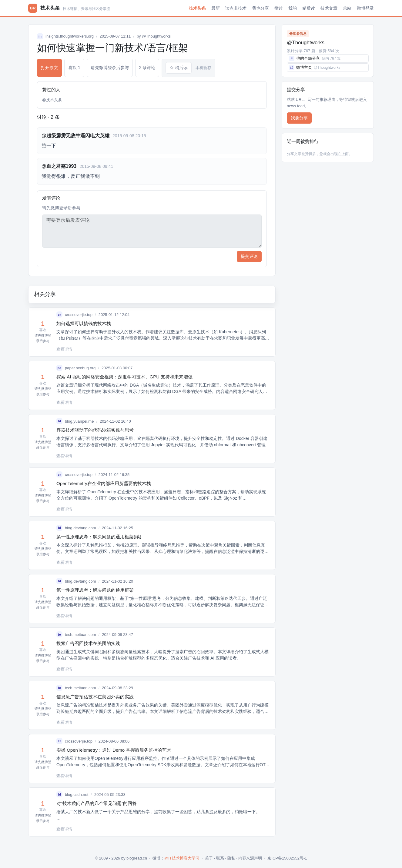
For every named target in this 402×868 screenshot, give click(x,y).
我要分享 (299, 118)
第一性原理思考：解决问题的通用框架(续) (99, 537)
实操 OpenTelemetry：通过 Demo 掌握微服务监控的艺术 (114, 750)
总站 (347, 8)
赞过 (279, 8)
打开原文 (49, 68)
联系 (220, 858)
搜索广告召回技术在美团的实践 (88, 643)
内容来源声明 (250, 858)
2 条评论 (147, 68)
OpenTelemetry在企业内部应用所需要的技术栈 (104, 483)
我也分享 (260, 8)
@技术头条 (52, 100)
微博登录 (365, 8)
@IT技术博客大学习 (182, 858)
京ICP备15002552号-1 (287, 858)
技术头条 (197, 8)
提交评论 (249, 256)
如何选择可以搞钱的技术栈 (84, 323)
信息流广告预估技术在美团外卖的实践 (95, 697)
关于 (209, 858)
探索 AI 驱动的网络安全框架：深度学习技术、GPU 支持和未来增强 (124, 377)
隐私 (231, 858)
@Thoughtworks (156, 36)
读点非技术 (236, 8)
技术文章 (329, 8)
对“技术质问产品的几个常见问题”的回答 (97, 803)
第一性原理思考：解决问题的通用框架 (95, 590)
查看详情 (64, 349)
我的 (293, 8)
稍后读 (309, 8)
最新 (216, 8)
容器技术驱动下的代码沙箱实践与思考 (95, 430)
